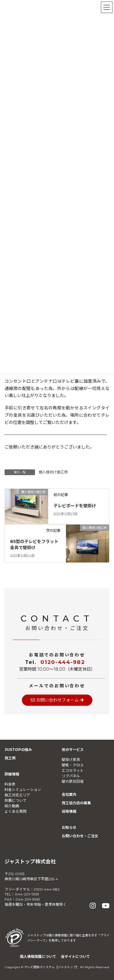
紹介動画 (12, 806)
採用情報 (69, 811)
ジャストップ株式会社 (30, 862)
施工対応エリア (17, 795)
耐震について (16, 800)
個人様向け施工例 (53, 472)
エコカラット (73, 770)
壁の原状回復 (73, 781)
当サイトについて (75, 957)
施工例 (10, 758)
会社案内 (69, 794)
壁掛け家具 (71, 760)
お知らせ (69, 827)
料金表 (10, 784)
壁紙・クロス (73, 765)
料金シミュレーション (23, 790)
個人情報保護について (38, 957)
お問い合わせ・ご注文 (80, 836)
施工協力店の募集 (76, 803)
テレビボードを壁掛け (75, 506)
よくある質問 (16, 811)
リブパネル (71, 776)
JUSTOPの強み (18, 750)
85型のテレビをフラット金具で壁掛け (34, 545)
